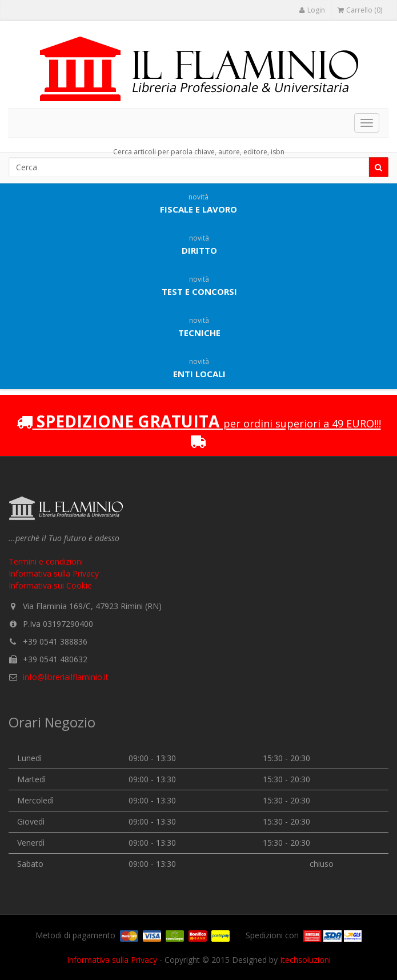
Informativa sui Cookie (50, 585)
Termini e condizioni (46, 561)
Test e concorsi (199, 286)
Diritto (199, 245)
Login (312, 10)
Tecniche (199, 327)
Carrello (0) (360, 10)
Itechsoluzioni (305, 960)
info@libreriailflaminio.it (66, 677)
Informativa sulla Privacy (54, 573)
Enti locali (199, 368)
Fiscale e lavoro (199, 203)
